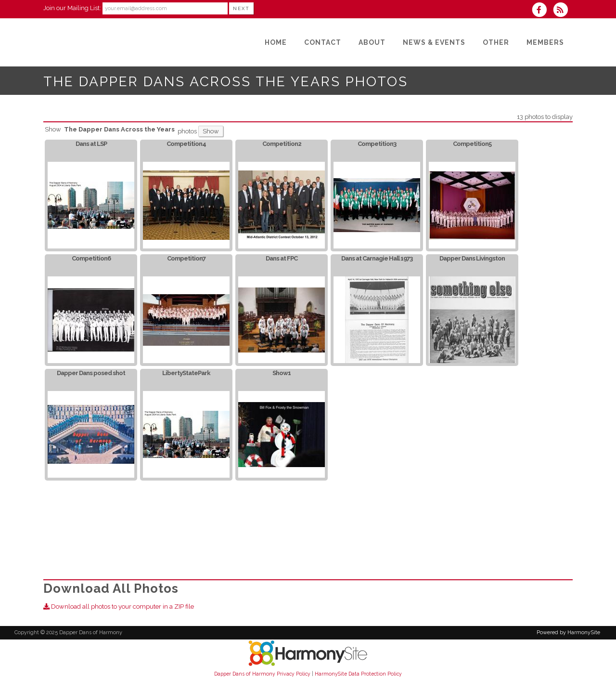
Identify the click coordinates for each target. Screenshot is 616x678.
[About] (372, 42)
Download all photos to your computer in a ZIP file (119, 606)
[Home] (276, 42)
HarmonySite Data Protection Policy (358, 674)
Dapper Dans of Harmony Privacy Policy (262, 674)
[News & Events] (434, 42)
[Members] (545, 42)
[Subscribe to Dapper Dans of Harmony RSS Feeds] (563, 11)
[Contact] (323, 42)
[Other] (496, 42)
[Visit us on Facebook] (542, 11)
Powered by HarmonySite (568, 632)
